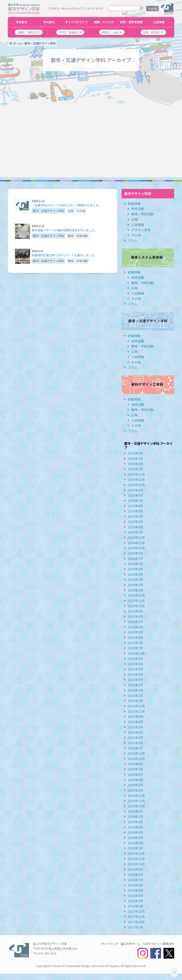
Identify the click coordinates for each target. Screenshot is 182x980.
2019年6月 (135, 822)
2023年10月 (136, 606)
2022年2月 (135, 695)
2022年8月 (135, 664)
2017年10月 (136, 922)
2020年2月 (135, 790)
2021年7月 (135, 727)
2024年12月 (136, 537)
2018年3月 (135, 901)
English (153, 8)
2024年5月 (135, 569)
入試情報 (138, 225)
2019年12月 (136, 795)
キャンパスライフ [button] (76, 22)
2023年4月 (135, 637)
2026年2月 (135, 464)
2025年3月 (135, 522)
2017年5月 (135, 927)
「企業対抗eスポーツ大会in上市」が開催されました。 (67, 205)
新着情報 (134, 203)
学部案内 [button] (22, 22)
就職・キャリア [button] (104, 22)
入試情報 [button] (159, 22)
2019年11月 (136, 801)
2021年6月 (135, 732)
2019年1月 (135, 848)
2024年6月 (135, 564)
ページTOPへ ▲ (174, 972)
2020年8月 (135, 764)
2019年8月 (135, 811)
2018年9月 (135, 869)
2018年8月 (135, 874)
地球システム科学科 (148, 258)
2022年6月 (135, 674)
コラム (133, 240)
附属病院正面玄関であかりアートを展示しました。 (64, 255)
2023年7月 (135, 622)
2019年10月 (136, 806)
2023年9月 (135, 611)
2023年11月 (136, 601)
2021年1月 (135, 748)
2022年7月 (135, 669)
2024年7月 (135, 558)
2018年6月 (135, 885)
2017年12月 (136, 911)
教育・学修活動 (143, 214)
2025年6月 (135, 506)
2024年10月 (136, 548)
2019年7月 (135, 816)
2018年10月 (136, 864)
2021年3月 (135, 743)
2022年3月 (135, 690)
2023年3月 (135, 643)
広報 (135, 219)
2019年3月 (135, 838)
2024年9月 (135, 553)
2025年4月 (135, 516)
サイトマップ (95, 8)
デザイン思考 (141, 230)
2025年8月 (135, 495)
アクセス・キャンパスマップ (66, 8)
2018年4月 (135, 896)
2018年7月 (135, 880)
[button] (29, 32)
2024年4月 (135, 574)
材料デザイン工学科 (148, 385)
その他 (136, 235)
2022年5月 (135, 679)
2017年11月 (136, 916)
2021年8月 (135, 722)
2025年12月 (136, 474)
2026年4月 (135, 453)
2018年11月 (136, 859)
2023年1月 (135, 648)
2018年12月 (136, 853)
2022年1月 (135, 701)
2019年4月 (135, 832)
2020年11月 (136, 753)
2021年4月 (135, 737)
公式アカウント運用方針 (159, 944)
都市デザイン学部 (138, 193)
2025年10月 (136, 485)
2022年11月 (136, 653)
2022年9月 (135, 659)
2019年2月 (135, 843)
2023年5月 (135, 632)
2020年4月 (135, 780)
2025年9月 (135, 490)
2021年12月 (136, 706)
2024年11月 (136, 543)
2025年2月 (135, 527)
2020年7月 (135, 769)
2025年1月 (135, 532)
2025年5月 (135, 511)
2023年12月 (136, 595)
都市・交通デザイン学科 (148, 321)
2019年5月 (135, 827)
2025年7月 (135, 500)
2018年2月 (135, 906)
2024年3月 (135, 579)
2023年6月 (135, 627)
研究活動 (138, 209)
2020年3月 (135, 785)
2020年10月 (136, 759)
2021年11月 (136, 711)
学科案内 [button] (49, 22)
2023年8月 (135, 616)
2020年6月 (135, 774)
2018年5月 (135, 890)
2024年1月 (135, 590)
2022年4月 (135, 685)
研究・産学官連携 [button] (131, 22)
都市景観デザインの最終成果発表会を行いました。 (65, 230)
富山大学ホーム (130, 944)
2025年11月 (136, 479)
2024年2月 (135, 585)
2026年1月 (135, 469)
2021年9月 (135, 716)
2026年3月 (135, 458)
